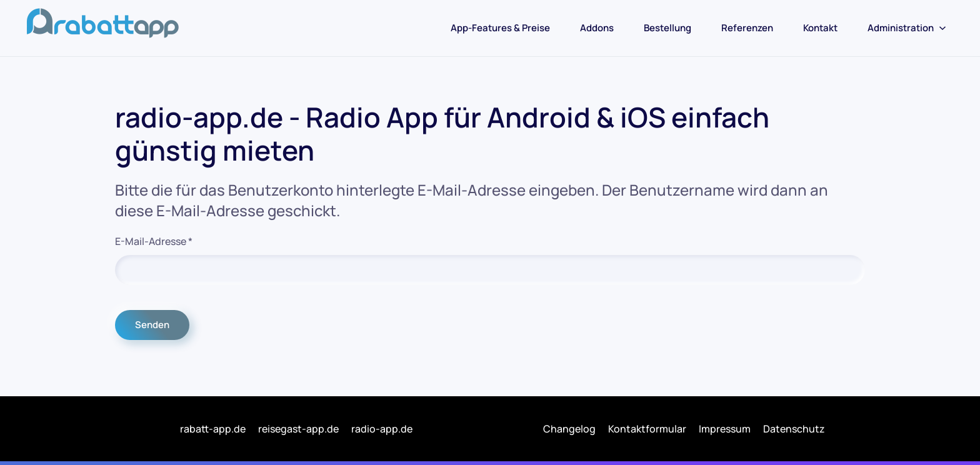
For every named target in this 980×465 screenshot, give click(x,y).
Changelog (569, 429)
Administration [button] (907, 28)
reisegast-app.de (298, 429)
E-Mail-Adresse (154, 241)
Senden (152, 325)
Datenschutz (794, 429)
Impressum (725, 429)
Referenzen (747, 28)
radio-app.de (382, 429)
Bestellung (667, 28)
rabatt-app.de (213, 429)
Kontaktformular (647, 429)
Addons (597, 28)
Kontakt (820, 28)
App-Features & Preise (500, 28)
